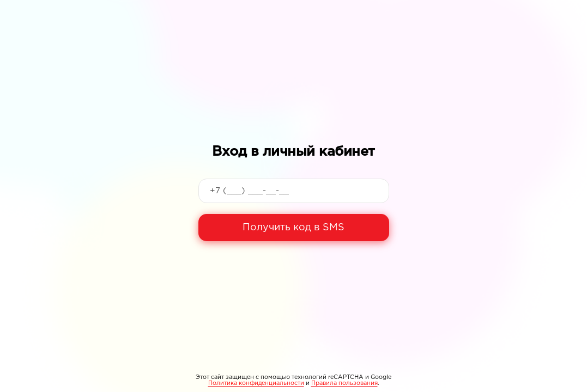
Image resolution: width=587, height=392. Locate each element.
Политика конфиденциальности (256, 383)
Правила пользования (344, 383)
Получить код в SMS (293, 228)
